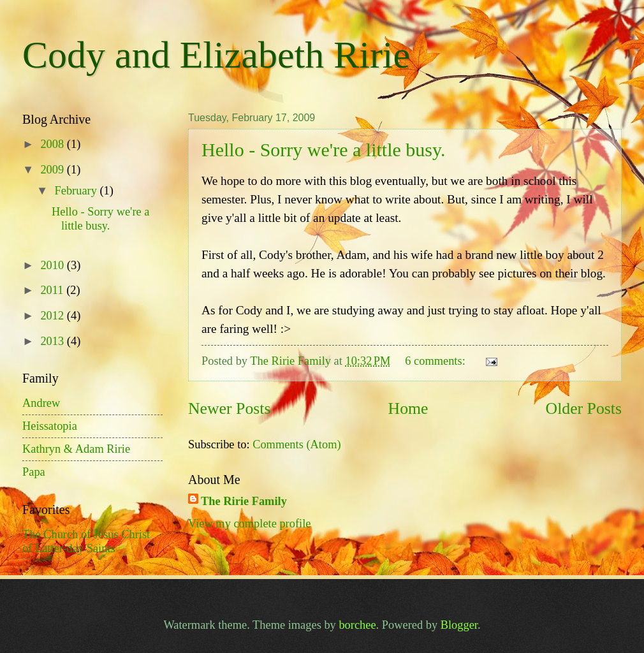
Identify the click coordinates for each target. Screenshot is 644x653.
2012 (53, 316)
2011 (53, 290)
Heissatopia (50, 426)
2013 (53, 341)
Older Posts (584, 408)
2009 (53, 170)
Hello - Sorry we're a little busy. (324, 150)
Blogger (459, 625)
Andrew (41, 403)
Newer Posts (229, 408)
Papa (34, 472)
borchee (357, 625)
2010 (53, 265)
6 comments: (436, 361)
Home (408, 408)
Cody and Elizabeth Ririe (216, 55)
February (77, 191)
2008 (53, 144)
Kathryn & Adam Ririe (76, 449)
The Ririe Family (244, 501)
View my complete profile (249, 524)
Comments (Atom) (296, 444)
